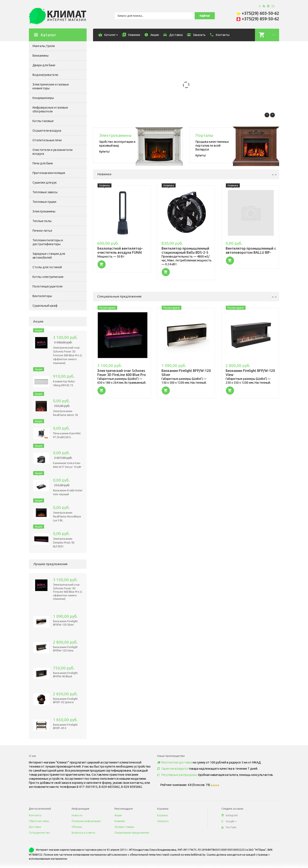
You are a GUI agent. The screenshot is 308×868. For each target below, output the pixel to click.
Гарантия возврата (173, 769)
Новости (77, 815)
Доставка (35, 827)
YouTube (229, 827)
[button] (102, 264)
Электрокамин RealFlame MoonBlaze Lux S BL (67, 516)
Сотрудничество (39, 833)
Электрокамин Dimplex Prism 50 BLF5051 (64, 542)
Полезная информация (86, 821)
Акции (118, 815)
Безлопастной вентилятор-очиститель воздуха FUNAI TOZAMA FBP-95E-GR (120, 252)
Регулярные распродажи (177, 775)
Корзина (162, 815)
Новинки (120, 821)
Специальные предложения (132, 833)
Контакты (35, 815)
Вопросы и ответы (83, 833)
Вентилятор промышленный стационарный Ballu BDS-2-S (185, 250)
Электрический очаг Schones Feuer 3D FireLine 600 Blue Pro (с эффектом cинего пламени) (68, 355)
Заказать (163, 821)
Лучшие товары (124, 827)
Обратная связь (39, 821)
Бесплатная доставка (175, 762)
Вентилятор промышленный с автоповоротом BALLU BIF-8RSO (251, 252)
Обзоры (77, 827)
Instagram (230, 815)
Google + (229, 821)
